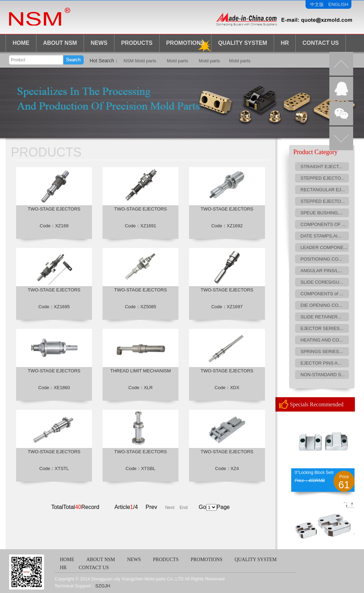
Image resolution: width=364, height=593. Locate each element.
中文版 (317, 4)
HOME (21, 43)
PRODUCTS (137, 43)
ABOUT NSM (60, 43)
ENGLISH (338, 4)
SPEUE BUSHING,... (322, 213)
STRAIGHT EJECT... (322, 167)
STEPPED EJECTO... (323, 178)
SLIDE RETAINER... (321, 317)
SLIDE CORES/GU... (322, 282)
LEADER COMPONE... (324, 247)
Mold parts (178, 61)
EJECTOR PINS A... (321, 363)
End (184, 507)
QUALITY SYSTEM (255, 560)
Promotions (185, 43)
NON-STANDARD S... (323, 375)
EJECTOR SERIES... (322, 328)
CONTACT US (321, 43)
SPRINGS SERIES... (322, 351)
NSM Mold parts (140, 61)
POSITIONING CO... (321, 259)
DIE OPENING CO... (321, 305)
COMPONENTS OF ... (323, 224)
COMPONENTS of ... (322, 294)
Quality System (243, 43)
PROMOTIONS (207, 560)
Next (170, 507)
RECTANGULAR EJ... (323, 190)
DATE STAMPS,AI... (321, 236)
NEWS (99, 43)
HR (285, 43)
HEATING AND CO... (322, 340)
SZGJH (103, 586)
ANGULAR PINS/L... (321, 271)
